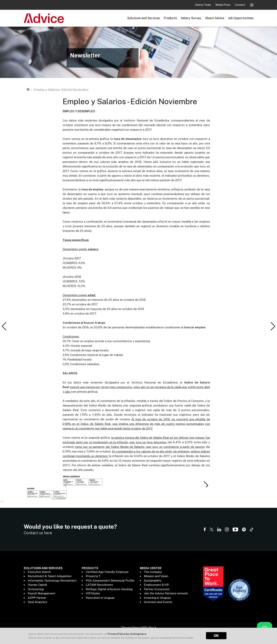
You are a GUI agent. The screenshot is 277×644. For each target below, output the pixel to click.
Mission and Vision (156, 576)
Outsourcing (36, 589)
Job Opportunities (241, 18)
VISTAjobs (93, 593)
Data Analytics (37, 602)
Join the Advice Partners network (166, 593)
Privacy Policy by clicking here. (127, 634)
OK (216, 636)
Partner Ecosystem (157, 589)
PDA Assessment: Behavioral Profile (110, 581)
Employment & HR (156, 585)
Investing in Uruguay (157, 598)
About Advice (215, 18)
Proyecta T (93, 576)
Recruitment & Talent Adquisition (50, 576)
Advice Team (203, 5)
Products (170, 18)
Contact (240, 5)
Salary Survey (191, 18)
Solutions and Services (143, 18)
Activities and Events (158, 602)
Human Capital (37, 585)
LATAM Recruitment (99, 585)
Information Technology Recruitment (52, 581)
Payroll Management (42, 593)
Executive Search (39, 572)
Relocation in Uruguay (100, 598)
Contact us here (38, 533)
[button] (206, 485)
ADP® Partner (37, 598)
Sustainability (153, 581)
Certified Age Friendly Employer (107, 572)
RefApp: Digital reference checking (109, 589)
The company (153, 572)
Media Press (223, 5)
